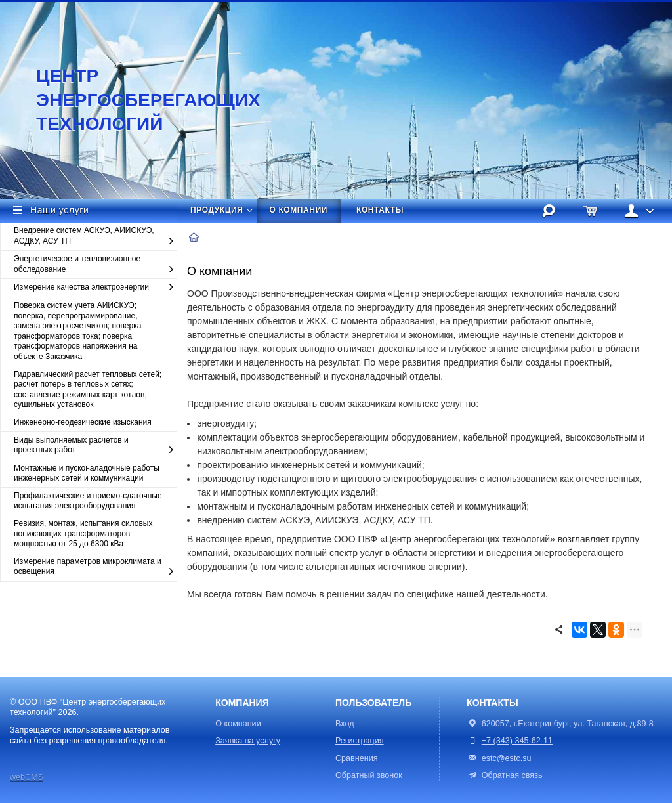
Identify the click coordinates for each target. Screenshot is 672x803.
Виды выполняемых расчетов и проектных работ (95, 445)
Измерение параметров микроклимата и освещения (95, 567)
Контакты (380, 210)
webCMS (27, 777)
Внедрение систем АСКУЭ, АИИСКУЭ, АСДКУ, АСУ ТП (95, 236)
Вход (345, 724)
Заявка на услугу (248, 741)
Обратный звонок (369, 775)
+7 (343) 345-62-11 (517, 741)
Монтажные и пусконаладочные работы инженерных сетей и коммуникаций (87, 473)
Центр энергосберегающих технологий (135, 100)
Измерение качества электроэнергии (95, 288)
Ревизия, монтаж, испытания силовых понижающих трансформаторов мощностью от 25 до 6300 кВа (83, 533)
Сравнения (357, 758)
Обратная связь (504, 775)
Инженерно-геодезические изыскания (83, 422)
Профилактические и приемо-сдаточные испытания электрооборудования (88, 501)
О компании (299, 210)
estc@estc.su (507, 758)
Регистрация (360, 741)
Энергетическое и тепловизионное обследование (95, 264)
